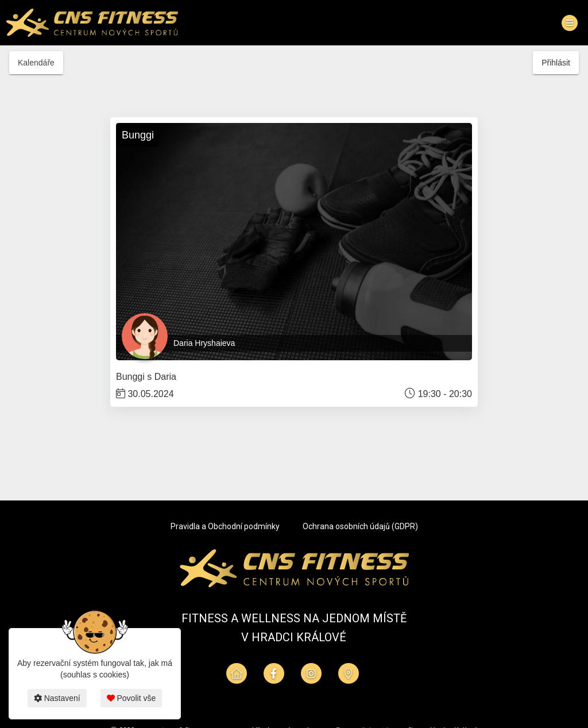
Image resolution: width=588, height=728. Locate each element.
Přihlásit (556, 63)
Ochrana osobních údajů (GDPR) (360, 526)
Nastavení (57, 698)
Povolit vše (131, 698)
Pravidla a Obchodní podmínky (225, 526)
